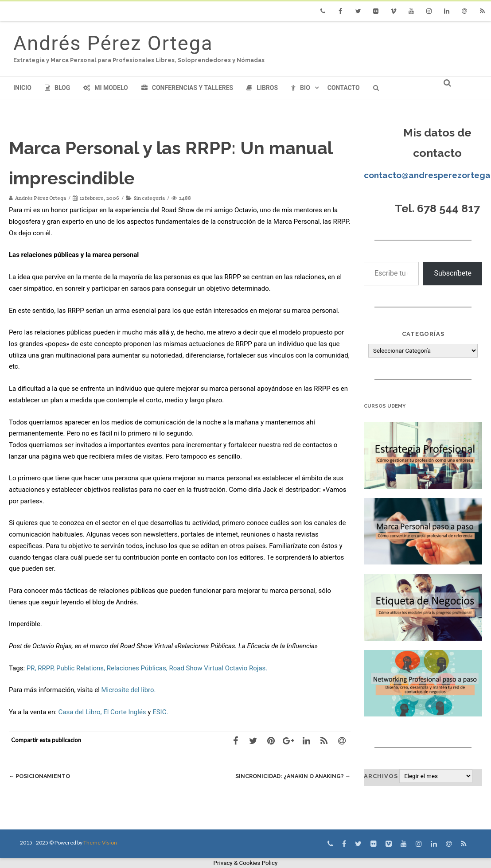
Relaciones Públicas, (137, 668)
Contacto (344, 88)
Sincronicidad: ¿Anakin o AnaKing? (290, 776)
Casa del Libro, (80, 712)
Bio (301, 88)
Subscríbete (453, 273)
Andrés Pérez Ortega (113, 43)
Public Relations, (81, 668)
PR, (31, 668)
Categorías (423, 334)
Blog (57, 88)
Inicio (22, 88)
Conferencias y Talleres (187, 88)
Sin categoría (149, 198)
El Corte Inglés (125, 712)
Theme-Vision (100, 843)
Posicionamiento (41, 776)
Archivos (381, 776)
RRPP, (46, 668)
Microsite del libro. (129, 690)
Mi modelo (106, 88)
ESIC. (160, 712)
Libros (262, 88)
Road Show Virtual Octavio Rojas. (218, 668)
